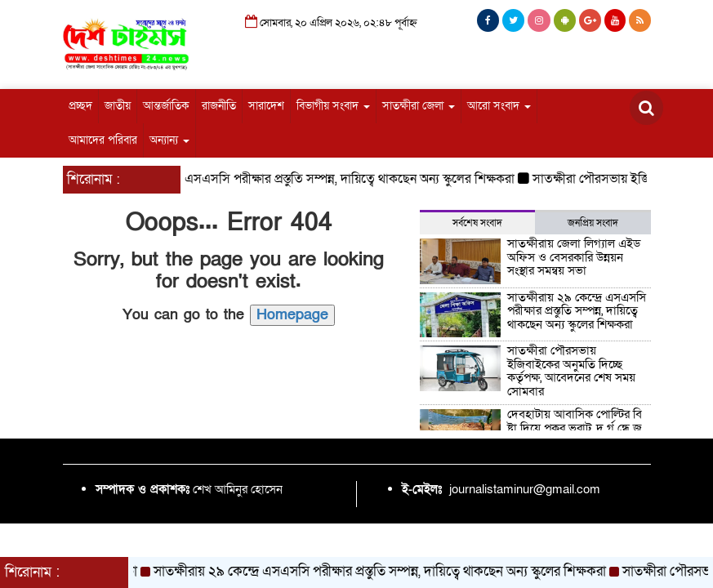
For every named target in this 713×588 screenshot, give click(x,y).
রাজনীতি (219, 106)
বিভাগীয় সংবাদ (333, 106)
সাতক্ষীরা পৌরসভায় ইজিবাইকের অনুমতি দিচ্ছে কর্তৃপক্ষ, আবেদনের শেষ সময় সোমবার (571, 371)
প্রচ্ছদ (80, 106)
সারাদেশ (266, 106)
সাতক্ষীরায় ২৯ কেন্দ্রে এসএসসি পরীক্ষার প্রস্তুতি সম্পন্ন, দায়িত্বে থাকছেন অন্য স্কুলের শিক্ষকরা (305, 179)
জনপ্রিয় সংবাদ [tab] (593, 223)
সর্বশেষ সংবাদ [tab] (477, 223)
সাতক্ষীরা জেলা (419, 106)
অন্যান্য (169, 140)
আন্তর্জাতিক (166, 106)
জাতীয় (118, 106)
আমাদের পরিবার (103, 140)
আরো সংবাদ (499, 106)
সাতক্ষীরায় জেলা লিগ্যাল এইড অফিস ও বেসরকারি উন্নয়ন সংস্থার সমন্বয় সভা (574, 257)
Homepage (292, 315)
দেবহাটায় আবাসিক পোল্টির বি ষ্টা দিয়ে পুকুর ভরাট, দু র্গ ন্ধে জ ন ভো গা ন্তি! (575, 428)
